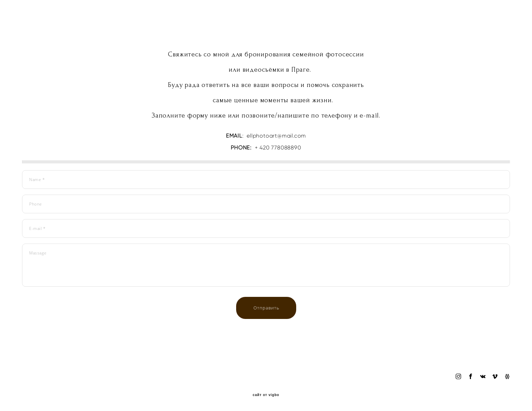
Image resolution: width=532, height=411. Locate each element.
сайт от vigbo (266, 395)
